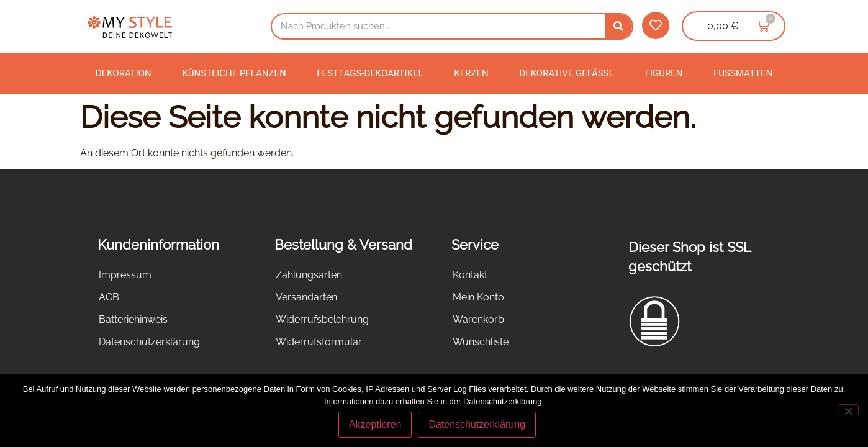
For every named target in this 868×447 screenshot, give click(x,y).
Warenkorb (478, 319)
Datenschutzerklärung (149, 342)
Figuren (664, 73)
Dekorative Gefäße (567, 73)
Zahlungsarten (309, 275)
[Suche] (619, 26)
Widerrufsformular (319, 342)
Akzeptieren (375, 424)
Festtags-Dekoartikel (370, 73)
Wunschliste (481, 342)
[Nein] (848, 410)
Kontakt (470, 275)
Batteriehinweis (133, 319)
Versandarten (306, 297)
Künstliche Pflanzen (234, 73)
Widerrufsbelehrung (322, 319)
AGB (109, 297)
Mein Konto (478, 297)
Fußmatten (743, 73)
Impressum (125, 275)
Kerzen (471, 73)
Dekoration (124, 73)
